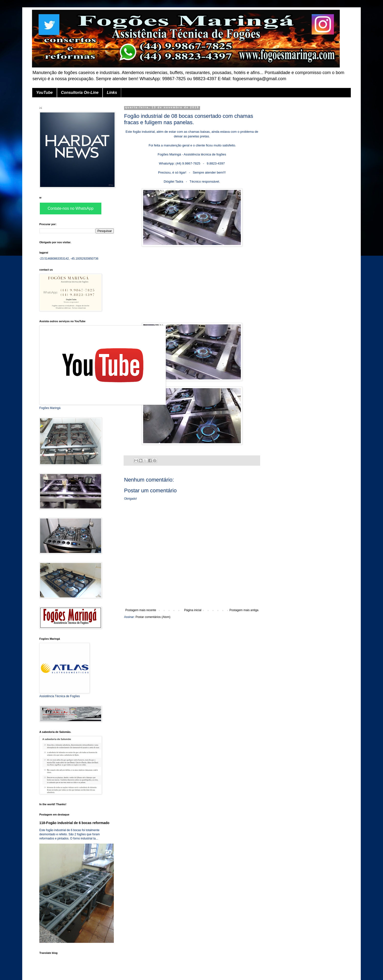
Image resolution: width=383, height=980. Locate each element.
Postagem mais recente (141, 610)
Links (112, 93)
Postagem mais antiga (244, 610)
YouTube (44, 93)
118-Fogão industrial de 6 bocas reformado (74, 823)
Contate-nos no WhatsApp (71, 208)
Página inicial (193, 610)
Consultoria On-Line (80, 93)
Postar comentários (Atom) (153, 617)
